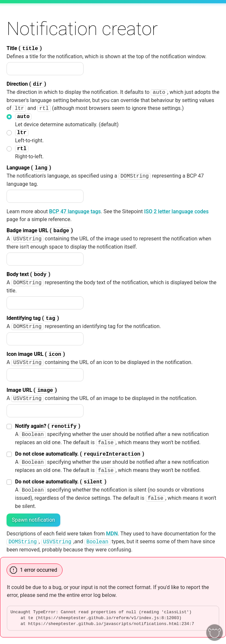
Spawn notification (33, 520)
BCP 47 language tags (75, 211)
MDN (112, 534)
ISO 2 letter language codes (176, 211)
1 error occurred (39, 570)
